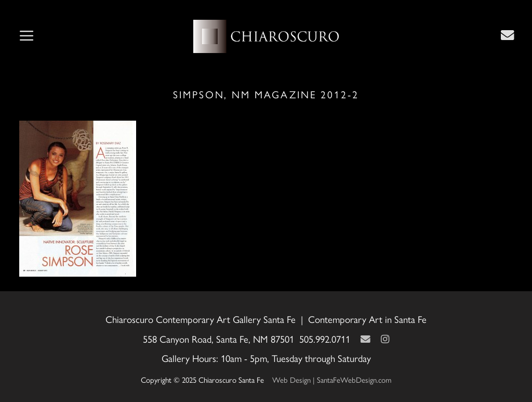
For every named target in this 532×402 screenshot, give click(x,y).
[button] (26, 36)
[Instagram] (385, 339)
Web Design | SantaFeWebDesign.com (332, 379)
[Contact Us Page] (508, 35)
